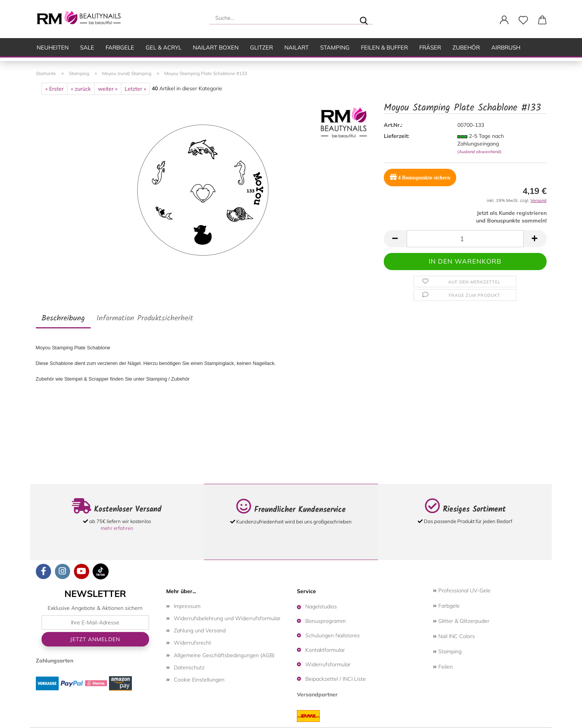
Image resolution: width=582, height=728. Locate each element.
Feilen (443, 667)
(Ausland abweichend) (479, 152)
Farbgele (120, 47)
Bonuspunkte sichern (420, 177)
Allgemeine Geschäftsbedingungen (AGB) (224, 655)
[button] (504, 20)
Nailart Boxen (216, 47)
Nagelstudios (321, 606)
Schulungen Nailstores (333, 635)
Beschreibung (63, 318)
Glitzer (261, 47)
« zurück (81, 89)
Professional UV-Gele (462, 590)
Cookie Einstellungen (199, 680)
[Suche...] (364, 18)
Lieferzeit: (396, 136)
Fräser (430, 47)
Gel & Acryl (164, 47)
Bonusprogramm (325, 621)
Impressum (187, 606)
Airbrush (506, 47)
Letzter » (135, 89)
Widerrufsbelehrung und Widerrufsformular (227, 618)
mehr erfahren (117, 528)
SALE (87, 47)
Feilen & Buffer (384, 47)
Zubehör (466, 47)
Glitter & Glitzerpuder (461, 621)
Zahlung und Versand (200, 630)
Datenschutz (189, 667)
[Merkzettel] (523, 20)
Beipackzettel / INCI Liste (336, 679)
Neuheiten (53, 47)
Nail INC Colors (454, 636)
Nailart (297, 47)
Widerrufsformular (328, 664)
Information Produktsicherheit (145, 318)
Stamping (335, 47)
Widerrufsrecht (192, 643)
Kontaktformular (325, 650)
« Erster (55, 89)
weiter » (108, 89)
